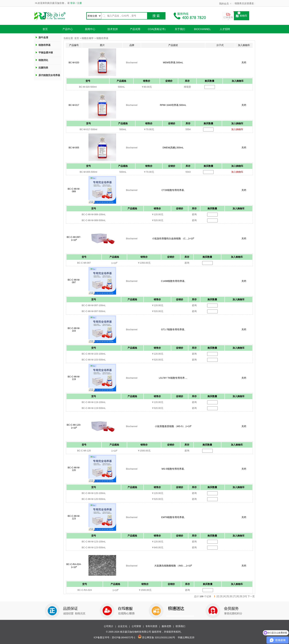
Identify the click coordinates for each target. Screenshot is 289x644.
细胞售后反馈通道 (244, 3)
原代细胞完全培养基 (49, 75)
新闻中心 (90, 29)
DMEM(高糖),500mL (173, 148)
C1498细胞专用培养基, (173, 281)
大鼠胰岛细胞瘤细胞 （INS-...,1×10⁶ (173, 566)
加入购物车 (237, 129)
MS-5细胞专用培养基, (173, 469)
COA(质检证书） (157, 29)
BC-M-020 (74, 63)
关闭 (244, 63)
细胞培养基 (45, 45)
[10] (245, 596)
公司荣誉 (136, 626)
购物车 (242, 16)
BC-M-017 (74, 105)
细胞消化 (43, 60)
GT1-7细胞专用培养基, (173, 330)
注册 (79, 3)
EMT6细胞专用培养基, (173, 517)
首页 (45, 29)
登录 (73, 3)
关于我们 (180, 29)
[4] (224, 596)
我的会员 (224, 4)
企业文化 (123, 626)
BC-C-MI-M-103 (74, 330)
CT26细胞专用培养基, (173, 190)
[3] (221, 596)
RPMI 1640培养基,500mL (173, 105)
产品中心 (68, 29)
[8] (238, 596)
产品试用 (135, 29)
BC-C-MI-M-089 (74, 190)
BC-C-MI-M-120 (74, 469)
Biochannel (202, 29)
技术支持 (113, 29)
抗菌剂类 (43, 68)
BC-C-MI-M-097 (74, 281)
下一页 (251, 597)
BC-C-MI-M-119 (74, 378)
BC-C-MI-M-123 (74, 517)
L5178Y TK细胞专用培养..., (173, 378)
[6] (231, 596)
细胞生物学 (88, 38)
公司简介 (109, 626)
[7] (234, 596)
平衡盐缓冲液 (46, 53)
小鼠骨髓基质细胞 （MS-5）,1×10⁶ (173, 426)
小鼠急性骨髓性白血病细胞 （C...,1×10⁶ (173, 239)
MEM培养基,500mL (173, 63)
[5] (228, 596)
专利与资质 (151, 626)
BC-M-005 (74, 148)
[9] (241, 596)
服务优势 (166, 626)
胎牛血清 (43, 37)
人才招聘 (225, 29)
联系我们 (180, 626)
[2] (218, 596)
